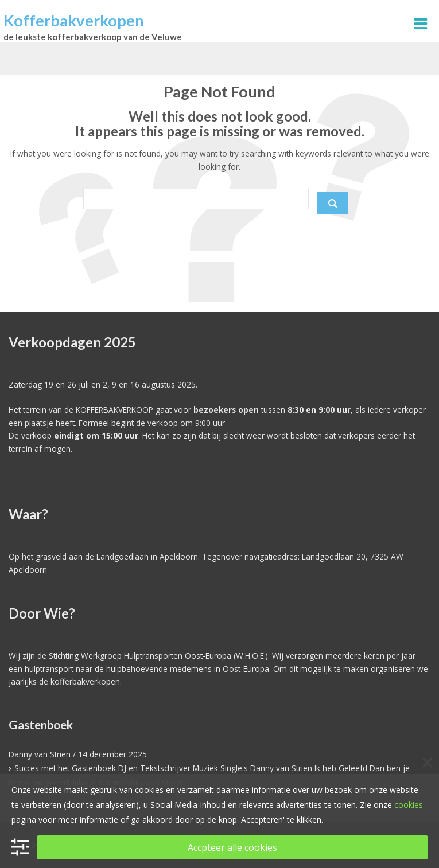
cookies (409, 805)
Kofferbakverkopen (74, 20)
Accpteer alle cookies (232, 847)
